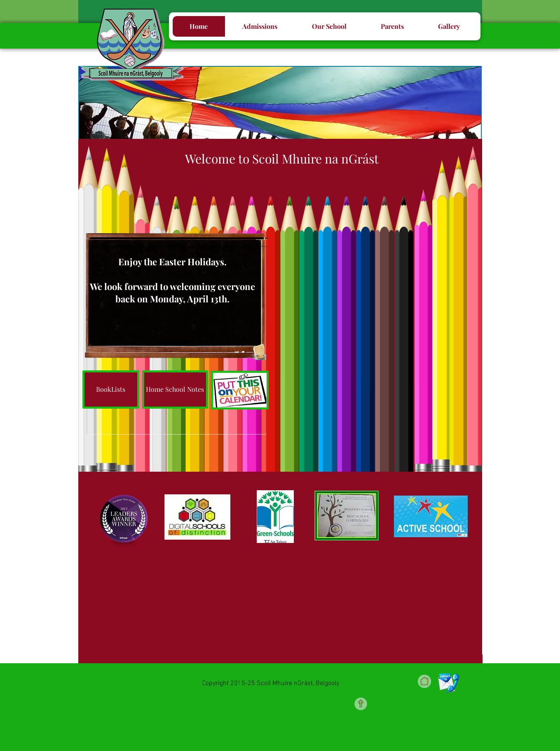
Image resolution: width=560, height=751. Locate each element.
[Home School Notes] (175, 390)
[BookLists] (111, 390)
